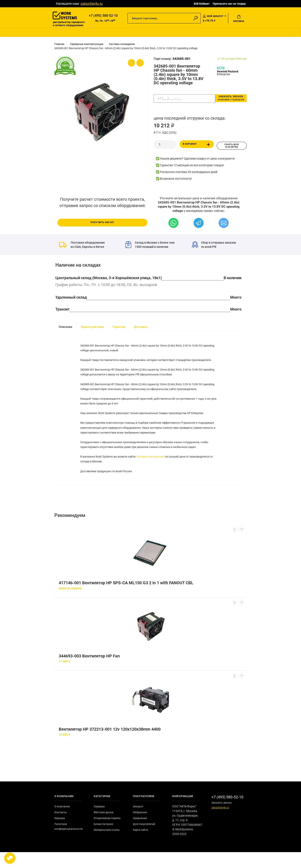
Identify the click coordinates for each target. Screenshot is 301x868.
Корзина (239, 19)
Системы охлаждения (155, 469)
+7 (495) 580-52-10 (103, 16)
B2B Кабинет (202, 4)
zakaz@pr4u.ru (92, 4)
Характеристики (92, 328)
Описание (66, 328)
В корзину (197, 146)
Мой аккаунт (213, 17)
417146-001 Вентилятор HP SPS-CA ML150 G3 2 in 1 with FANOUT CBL (126, 599)
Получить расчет (102, 223)
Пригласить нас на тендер (229, 4)
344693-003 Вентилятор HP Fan (89, 672)
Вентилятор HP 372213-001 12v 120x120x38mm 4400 (110, 745)
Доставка (141, 328)
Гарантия (119, 328)
